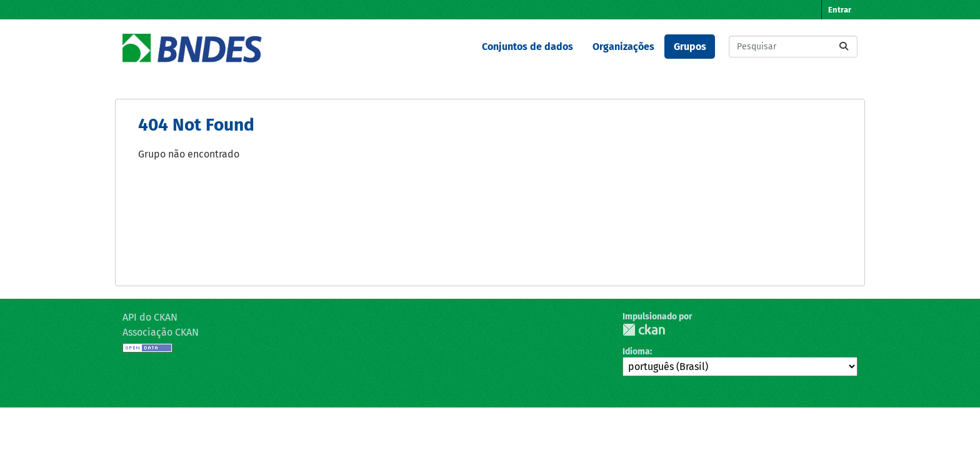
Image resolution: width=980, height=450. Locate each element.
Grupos (690, 47)
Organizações (623, 47)
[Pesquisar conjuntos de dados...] (793, 47)
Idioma (636, 352)
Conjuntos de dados (527, 47)
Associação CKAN (161, 332)
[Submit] (844, 47)
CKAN (644, 330)
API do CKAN (150, 317)
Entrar (840, 10)
